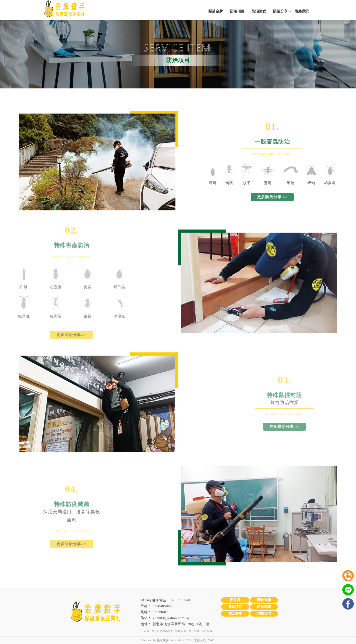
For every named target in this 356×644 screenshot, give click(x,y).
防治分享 (280, 11)
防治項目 (237, 11)
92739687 (160, 612)
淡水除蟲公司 (183, 631)
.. (193, 640)
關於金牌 (216, 11)
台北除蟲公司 (165, 631)
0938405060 (181, 600)
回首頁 (235, 600)
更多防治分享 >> (290, 197)
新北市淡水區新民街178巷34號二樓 (181, 624)
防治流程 (259, 11)
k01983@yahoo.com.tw (171, 618)
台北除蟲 (207, 631)
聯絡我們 (302, 11)
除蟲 (197, 631)
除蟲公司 (149, 631)
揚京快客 (163, 640)
